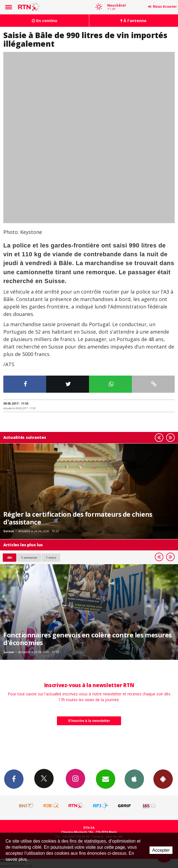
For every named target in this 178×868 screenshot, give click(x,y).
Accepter (161, 850)
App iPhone (134, 779)
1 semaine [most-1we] (29, 557)
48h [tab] (10, 557)
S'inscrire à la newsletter (89, 721)
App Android (163, 779)
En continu (44, 21)
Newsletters (106, 779)
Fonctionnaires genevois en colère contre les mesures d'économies (87, 639)
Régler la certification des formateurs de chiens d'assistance (78, 518)
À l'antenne (133, 21)
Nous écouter (165, 6)
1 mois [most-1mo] (51, 557)
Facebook (14, 779)
